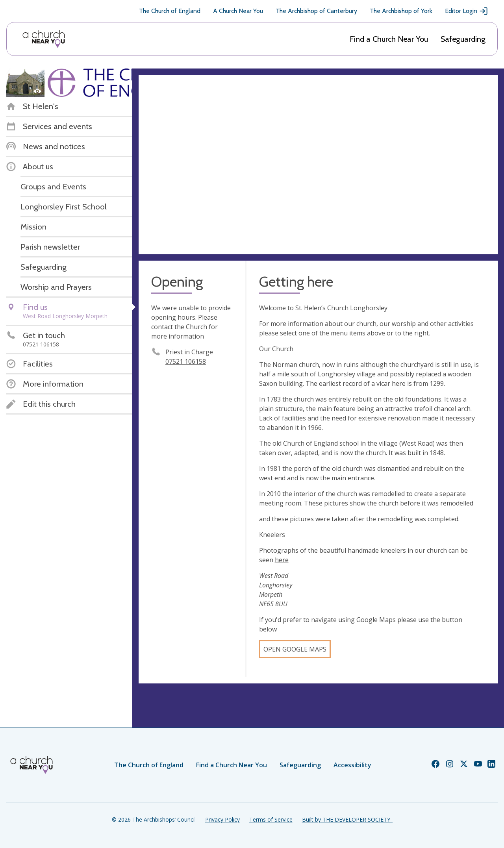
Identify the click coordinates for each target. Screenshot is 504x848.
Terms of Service (271, 819)
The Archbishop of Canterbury (316, 11)
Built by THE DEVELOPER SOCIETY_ (347, 819)
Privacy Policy (222, 819)
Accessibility (352, 765)
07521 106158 (186, 361)
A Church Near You (238, 11)
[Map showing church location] (318, 165)
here (282, 560)
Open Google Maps (295, 649)
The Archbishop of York (401, 11)
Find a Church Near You (389, 39)
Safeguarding (463, 39)
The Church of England (170, 11)
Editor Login (467, 11)
